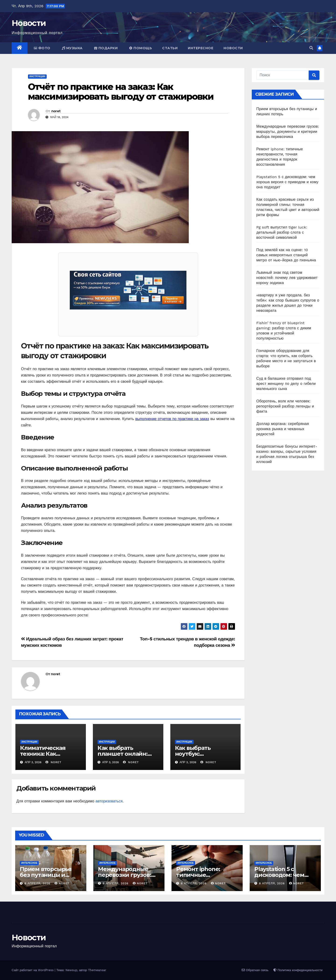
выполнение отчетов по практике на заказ (172, 419)
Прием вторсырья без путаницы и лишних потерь (46, 875)
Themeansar (97, 970)
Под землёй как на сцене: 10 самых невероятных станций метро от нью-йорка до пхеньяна (286, 255)
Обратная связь (255, 970)
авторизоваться (109, 801)
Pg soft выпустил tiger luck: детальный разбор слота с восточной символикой (282, 232)
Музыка (72, 48)
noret (56, 111)
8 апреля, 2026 (38, 883)
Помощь (140, 48)
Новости (29, 23)
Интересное (201, 48)
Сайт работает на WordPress (33, 970)
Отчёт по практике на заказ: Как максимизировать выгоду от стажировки (121, 92)
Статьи (170, 48)
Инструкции (37, 76)
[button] (311, 48)
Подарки (106, 48)
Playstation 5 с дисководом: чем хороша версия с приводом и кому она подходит (287, 182)
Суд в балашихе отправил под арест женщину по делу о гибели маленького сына (286, 384)
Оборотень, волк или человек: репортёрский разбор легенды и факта (285, 406)
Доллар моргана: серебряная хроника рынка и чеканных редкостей (283, 429)
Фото (42, 48)
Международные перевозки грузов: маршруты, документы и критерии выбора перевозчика (288, 132)
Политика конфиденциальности (298, 970)
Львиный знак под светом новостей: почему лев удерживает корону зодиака (287, 278)
